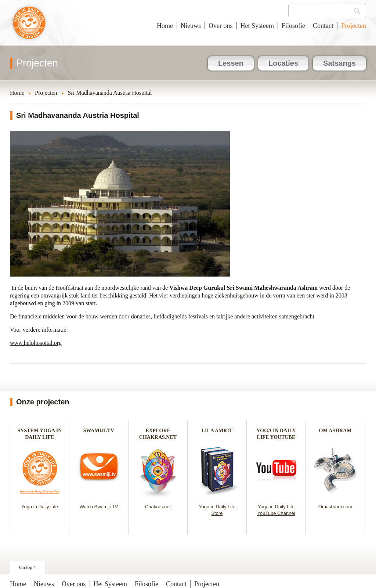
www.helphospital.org (36, 343)
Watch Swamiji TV (99, 507)
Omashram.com (335, 507)
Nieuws (191, 26)
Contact (323, 26)
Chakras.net (158, 507)
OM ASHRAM (335, 431)
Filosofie (293, 26)
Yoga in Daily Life (40, 507)
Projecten (354, 26)
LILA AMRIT (217, 431)
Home (165, 26)
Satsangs (339, 63)
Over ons (221, 26)
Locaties (283, 63)
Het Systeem (257, 26)
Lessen (231, 63)
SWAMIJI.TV (99, 431)
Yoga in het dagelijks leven (29, 26)
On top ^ (27, 567)
